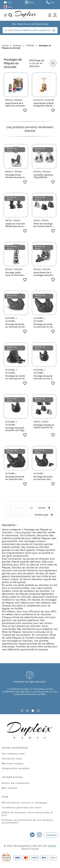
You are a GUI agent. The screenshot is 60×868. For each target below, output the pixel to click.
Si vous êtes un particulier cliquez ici (30, 30)
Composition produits (16, 768)
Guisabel (11, 318)
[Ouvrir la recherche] (10, 15)
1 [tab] (22, 711)
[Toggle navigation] (5, 15)
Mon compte (10, 788)
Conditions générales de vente (22, 807)
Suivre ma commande (16, 783)
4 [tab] (38, 711)
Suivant (44, 508)
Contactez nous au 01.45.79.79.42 (53, 2)
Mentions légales (13, 763)
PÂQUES (30, 45)
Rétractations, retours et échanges (25, 802)
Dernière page (44, 515)
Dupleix (38, 100)
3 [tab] (33, 711)
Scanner (51, 835)
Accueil (5, 45)
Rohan (9, 100)
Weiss (9, 220)
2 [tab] (27, 711)
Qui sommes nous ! (14, 754)
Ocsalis (52, 846)
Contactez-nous (12, 758)
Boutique (17, 45)
